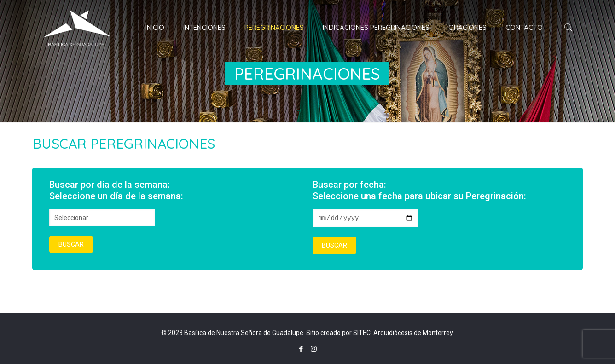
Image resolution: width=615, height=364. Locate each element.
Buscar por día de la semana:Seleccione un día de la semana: (116, 190)
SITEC (362, 333)
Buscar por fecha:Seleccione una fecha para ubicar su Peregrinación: (419, 190)
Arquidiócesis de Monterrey (413, 333)
